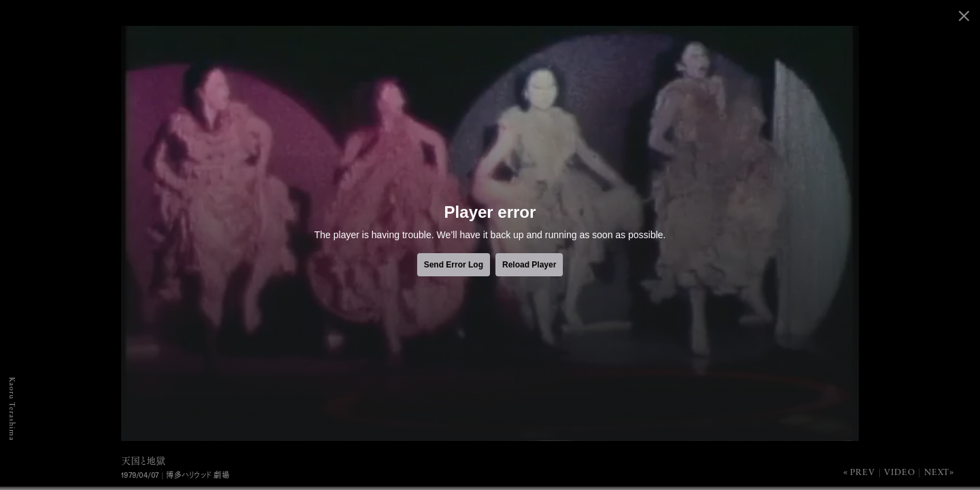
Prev (863, 473)
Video (899, 473)
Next (937, 473)
